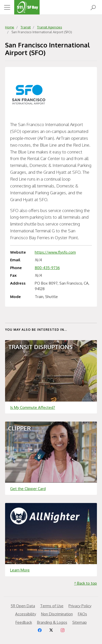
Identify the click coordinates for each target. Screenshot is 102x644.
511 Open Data (23, 606)
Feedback (24, 622)
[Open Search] (93, 7)
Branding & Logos (52, 622)
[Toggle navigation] (7, 7)
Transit (26, 27)
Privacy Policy (80, 606)
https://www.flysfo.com (55, 252)
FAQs (82, 614)
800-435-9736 (47, 268)
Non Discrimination (57, 614)
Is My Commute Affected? (33, 407)
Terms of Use (52, 606)
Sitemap (80, 622)
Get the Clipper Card (28, 489)
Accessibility (26, 614)
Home (10, 27)
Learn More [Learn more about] (20, 570)
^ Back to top (86, 583)
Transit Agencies (49, 27)
